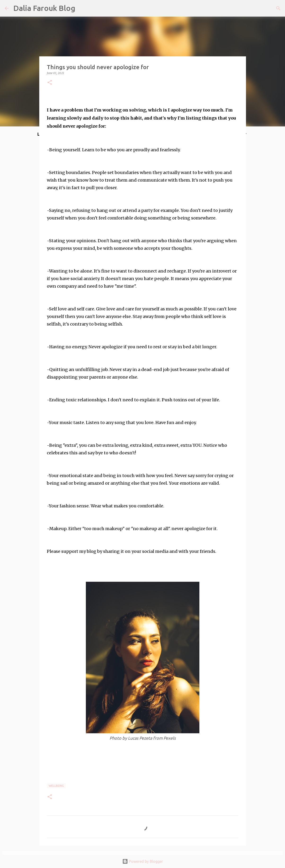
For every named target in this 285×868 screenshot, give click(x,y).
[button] (50, 83)
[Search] (278, 8)
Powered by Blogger (143, 861)
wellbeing (56, 786)
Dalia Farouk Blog (44, 8)
